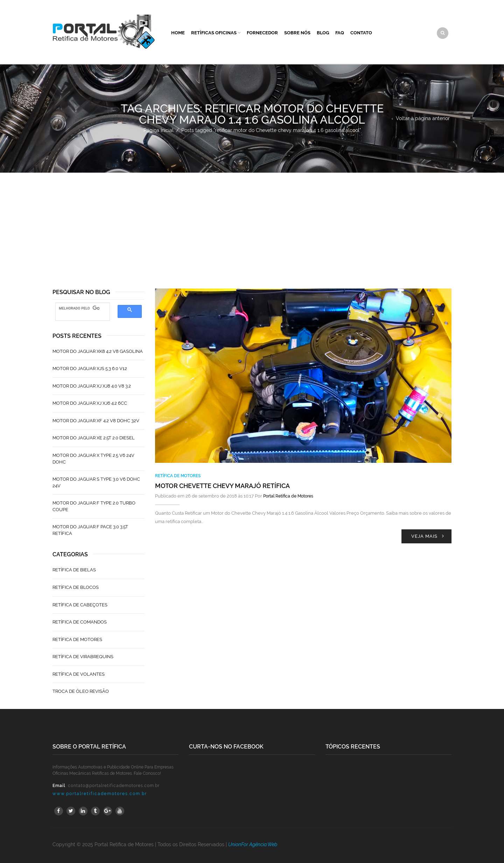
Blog (323, 33)
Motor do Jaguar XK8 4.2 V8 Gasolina (98, 351)
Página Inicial (159, 130)
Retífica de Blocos (76, 587)
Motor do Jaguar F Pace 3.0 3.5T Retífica (90, 530)
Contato (361, 33)
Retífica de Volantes (79, 674)
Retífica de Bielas (74, 570)
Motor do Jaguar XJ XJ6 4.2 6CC (90, 403)
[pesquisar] (79, 308)
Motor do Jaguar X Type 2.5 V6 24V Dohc (93, 459)
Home (178, 33)
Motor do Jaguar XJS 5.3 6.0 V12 (90, 368)
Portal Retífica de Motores (288, 496)
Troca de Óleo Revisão (81, 691)
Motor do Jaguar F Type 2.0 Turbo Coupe (94, 506)
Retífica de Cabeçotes (80, 605)
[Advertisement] (252, 225)
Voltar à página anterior (423, 118)
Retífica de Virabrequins (83, 657)
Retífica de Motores (178, 476)
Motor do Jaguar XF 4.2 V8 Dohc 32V (96, 421)
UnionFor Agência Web (253, 844)
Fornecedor (262, 33)
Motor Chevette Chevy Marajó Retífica (222, 486)
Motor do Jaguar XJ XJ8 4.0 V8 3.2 (92, 386)
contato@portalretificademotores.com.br (114, 786)
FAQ (340, 33)
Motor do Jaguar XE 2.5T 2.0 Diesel (94, 438)
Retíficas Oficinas (214, 33)
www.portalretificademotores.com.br (100, 794)
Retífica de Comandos (80, 622)
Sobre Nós (297, 33)
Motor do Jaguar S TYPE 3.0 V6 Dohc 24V (96, 482)
